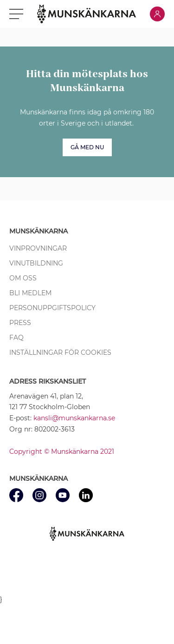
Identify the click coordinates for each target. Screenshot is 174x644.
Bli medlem (30, 293)
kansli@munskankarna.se (74, 418)
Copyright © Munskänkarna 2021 (62, 451)
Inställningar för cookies (60, 352)
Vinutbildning (36, 263)
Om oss (23, 278)
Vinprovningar (38, 248)
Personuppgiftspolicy (52, 308)
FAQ (16, 338)
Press (20, 323)
